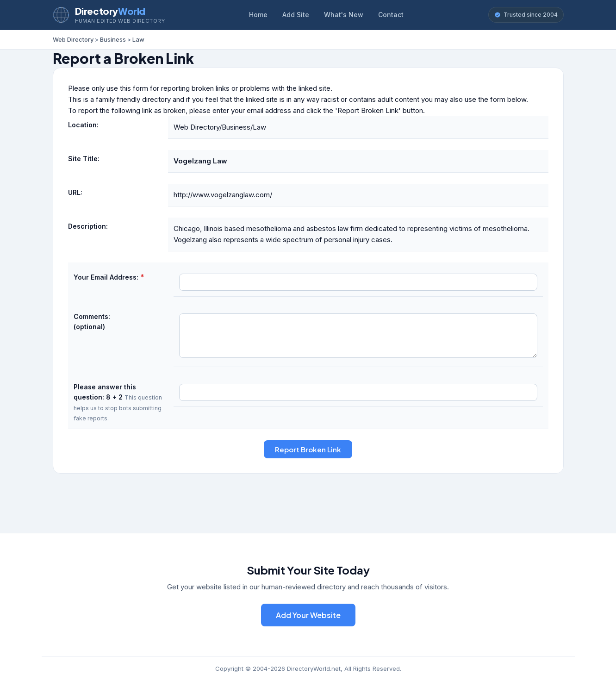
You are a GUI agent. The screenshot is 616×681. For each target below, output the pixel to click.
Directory (110, 11)
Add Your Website (308, 615)
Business (113, 39)
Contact (391, 15)
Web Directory (73, 39)
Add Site (296, 15)
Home (258, 15)
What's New (344, 15)
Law (138, 39)
